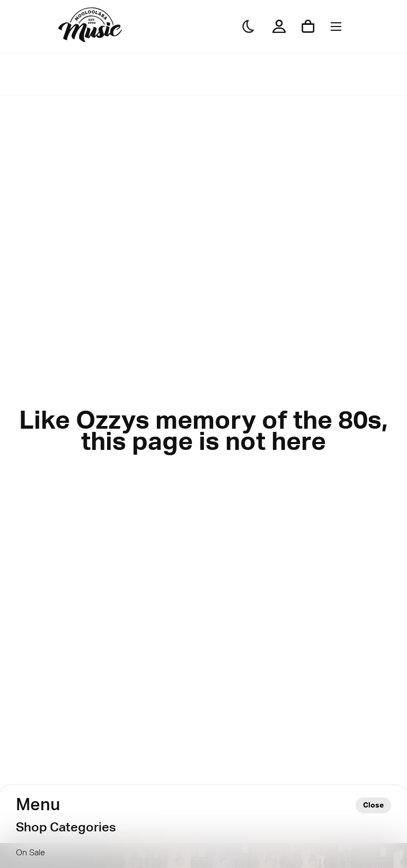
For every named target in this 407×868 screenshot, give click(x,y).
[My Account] (279, 26)
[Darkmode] (249, 27)
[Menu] (336, 26)
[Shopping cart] (308, 26)
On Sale (30, 853)
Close (373, 805)
